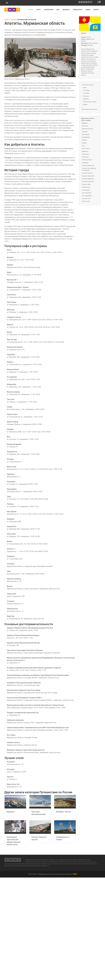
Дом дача (66, 10)
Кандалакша (86, 137)
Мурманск (11, 812)
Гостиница (87, 90)
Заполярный (86, 134)
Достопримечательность (90, 109)
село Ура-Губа (86, 198)
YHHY (75, 874)
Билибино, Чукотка (64, 812)
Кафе (85, 88)
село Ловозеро (87, 193)
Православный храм (90, 102)
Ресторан (86, 96)
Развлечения (49, 10)
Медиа (88, 10)
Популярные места (88, 85)
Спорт (38, 10)
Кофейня (86, 99)
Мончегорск (86, 149)
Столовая (86, 93)
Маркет (96, 10)
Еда (58, 10)
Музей (85, 104)
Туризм (30, 10)
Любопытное (78, 10)
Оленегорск (86, 154)
